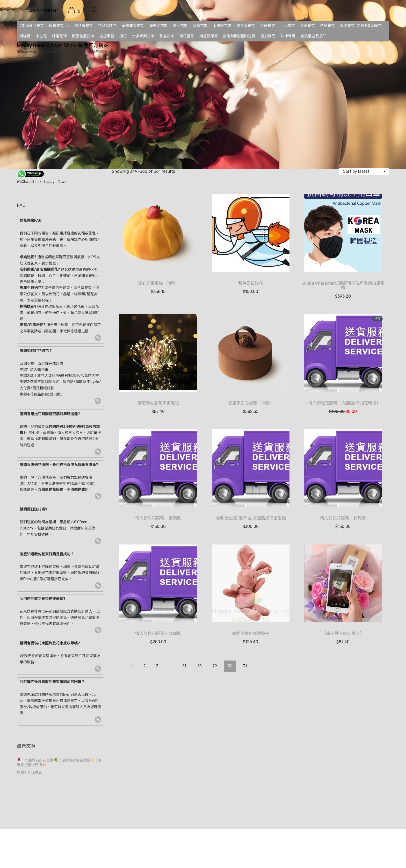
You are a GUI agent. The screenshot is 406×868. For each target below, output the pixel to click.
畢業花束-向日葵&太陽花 (361, 26)
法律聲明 (288, 36)
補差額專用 (209, 36)
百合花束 (288, 26)
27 (184, 666)
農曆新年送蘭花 (30, 772)
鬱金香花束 (246, 26)
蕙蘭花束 (307, 26)
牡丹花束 (268, 26)
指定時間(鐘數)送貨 (239, 36)
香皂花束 (167, 36)
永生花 (41, 36)
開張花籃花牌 (83, 36)
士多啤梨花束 (143, 36)
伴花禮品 (187, 36)
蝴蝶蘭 (25, 36)
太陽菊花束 (222, 26)
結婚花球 (59, 36)
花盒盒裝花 (107, 26)
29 (215, 666)
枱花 (123, 36)
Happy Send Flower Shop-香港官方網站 (63, 45)
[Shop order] (364, 171)
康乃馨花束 (84, 26)
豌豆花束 (180, 26)
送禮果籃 (107, 36)
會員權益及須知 (314, 36)
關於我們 (268, 36)
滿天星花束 (158, 26)
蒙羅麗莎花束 (133, 26)
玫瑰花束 (59, 26)
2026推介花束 (32, 26)
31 (245, 666)
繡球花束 (200, 26)
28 (199, 666)
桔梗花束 (327, 26)
